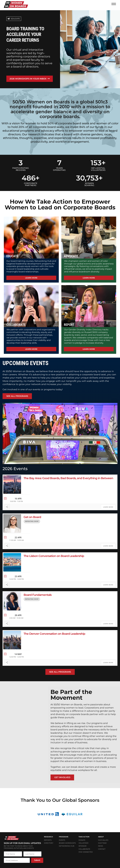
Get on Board (32, 516)
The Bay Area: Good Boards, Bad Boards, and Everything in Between (68, 477)
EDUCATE (12, 255)
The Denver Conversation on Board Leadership (54, 632)
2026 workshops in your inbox (28, 79)
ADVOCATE (71, 255)
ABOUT (101, 835)
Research (48, 835)
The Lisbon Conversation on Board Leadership (54, 554)
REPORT (69, 323)
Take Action (84, 835)
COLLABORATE (16, 323)
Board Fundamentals (38, 593)
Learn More (108, 505)
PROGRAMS (64, 835)
